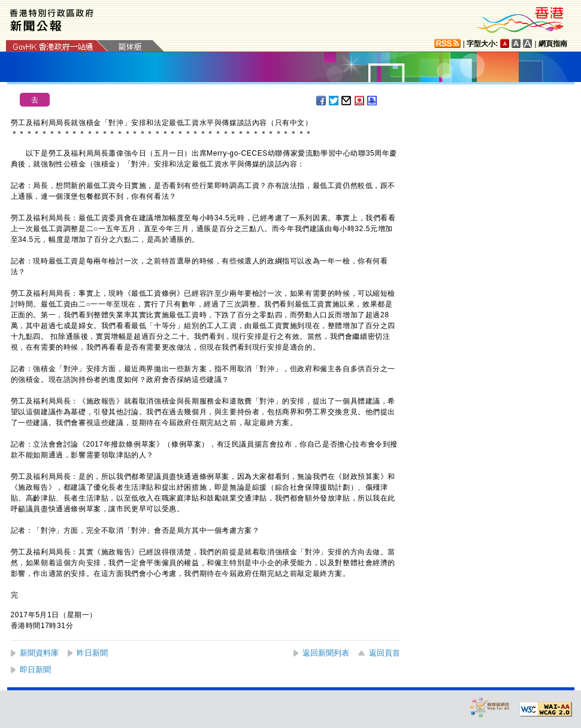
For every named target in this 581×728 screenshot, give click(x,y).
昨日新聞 (92, 653)
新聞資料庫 (39, 653)
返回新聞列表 (326, 653)
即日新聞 (35, 670)
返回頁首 (385, 653)
